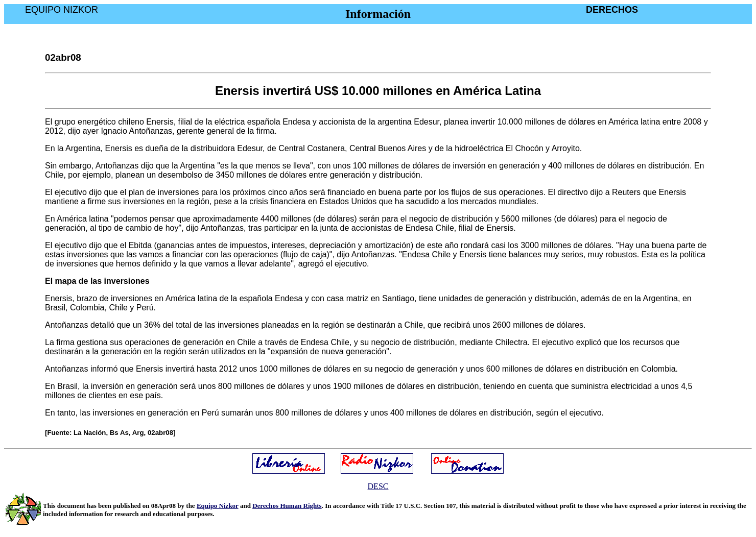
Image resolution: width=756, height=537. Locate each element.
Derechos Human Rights (287, 506)
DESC (378, 486)
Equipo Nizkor (218, 506)
